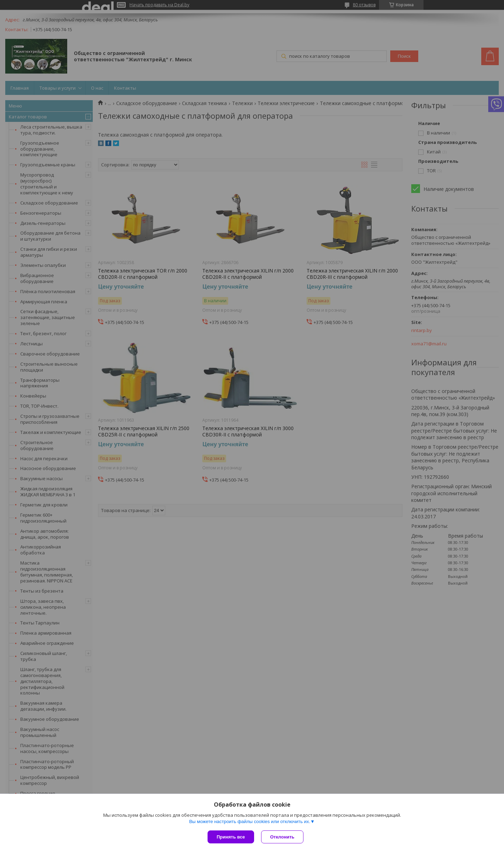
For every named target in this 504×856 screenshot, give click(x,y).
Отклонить (282, 837)
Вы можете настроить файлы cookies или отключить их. (250, 822)
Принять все (231, 837)
